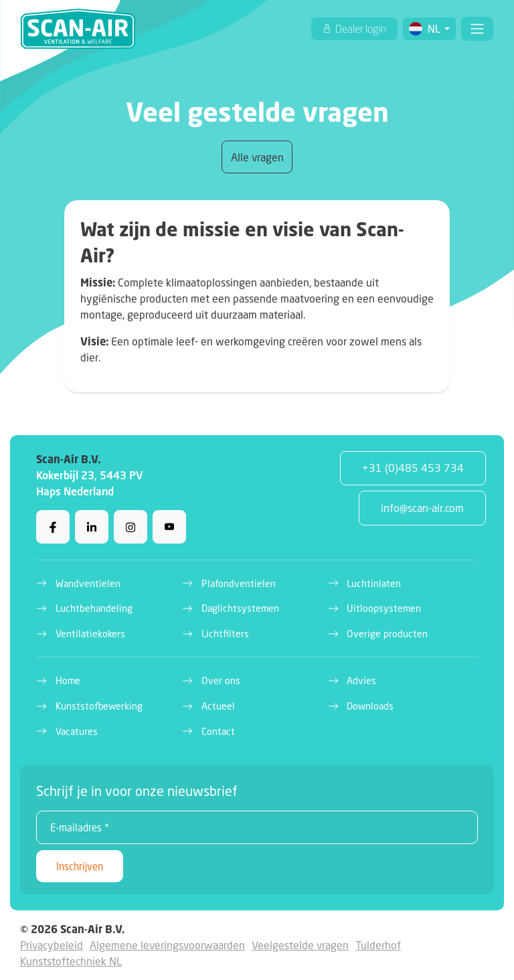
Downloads (370, 706)
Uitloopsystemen (384, 608)
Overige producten (387, 634)
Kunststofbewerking (99, 706)
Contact (218, 731)
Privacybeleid (52, 945)
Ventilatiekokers (90, 634)
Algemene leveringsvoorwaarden (167, 945)
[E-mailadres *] (257, 827)
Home (68, 680)
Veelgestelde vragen (300, 945)
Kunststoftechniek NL (71, 961)
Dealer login (360, 29)
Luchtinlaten (374, 583)
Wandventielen (88, 583)
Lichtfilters (225, 634)
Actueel (218, 706)
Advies (361, 680)
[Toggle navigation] (477, 29)
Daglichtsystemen (240, 608)
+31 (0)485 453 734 (413, 468)
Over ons (221, 680)
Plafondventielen (239, 583)
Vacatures (77, 731)
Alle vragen (257, 157)
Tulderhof (378, 945)
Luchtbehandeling (94, 608)
